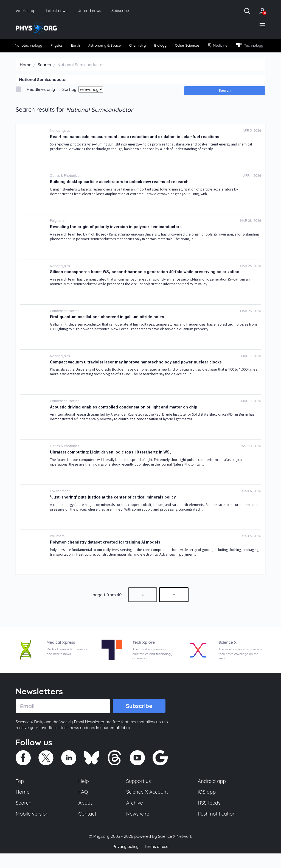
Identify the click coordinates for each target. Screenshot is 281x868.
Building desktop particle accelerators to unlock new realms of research (120, 193)
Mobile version (33, 828)
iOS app (207, 805)
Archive (134, 817)
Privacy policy (125, 861)
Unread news (97, 11)
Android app (212, 794)
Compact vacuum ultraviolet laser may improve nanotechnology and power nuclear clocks (137, 374)
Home (26, 76)
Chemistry (158, 47)
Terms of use (157, 861)
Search (44, 76)
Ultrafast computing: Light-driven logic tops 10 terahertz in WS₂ (112, 464)
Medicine (252, 47)
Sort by (69, 101)
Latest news (61, 11)
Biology (185, 47)
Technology (30, 57)
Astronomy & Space (120, 47)
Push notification (217, 828)
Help (84, 794)
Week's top (27, 11)
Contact (88, 828)
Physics (64, 47)
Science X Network (175, 851)
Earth (86, 47)
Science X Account (147, 805)
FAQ (84, 805)
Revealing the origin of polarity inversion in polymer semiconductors (116, 238)
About (86, 817)
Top (20, 794)
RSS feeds (209, 817)
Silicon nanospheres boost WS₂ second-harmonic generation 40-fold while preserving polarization (146, 284)
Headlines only (41, 101)
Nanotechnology (31, 47)
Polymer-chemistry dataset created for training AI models (106, 554)
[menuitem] (31, 47)
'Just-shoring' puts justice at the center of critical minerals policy (114, 509)
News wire (138, 828)
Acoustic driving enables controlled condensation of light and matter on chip (125, 419)
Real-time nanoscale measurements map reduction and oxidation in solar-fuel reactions (135, 148)
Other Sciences (217, 47)
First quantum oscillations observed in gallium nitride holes (107, 329)
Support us (138, 794)
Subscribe (130, 11)
